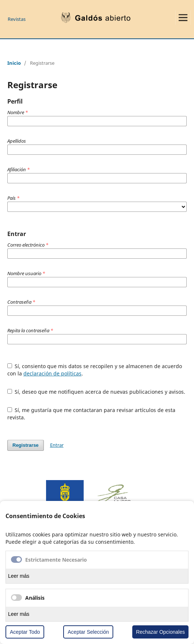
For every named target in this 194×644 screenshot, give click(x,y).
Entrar (57, 445)
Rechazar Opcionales (160, 632)
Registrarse (26, 445)
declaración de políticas (52, 373)
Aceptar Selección (88, 632)
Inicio (14, 63)
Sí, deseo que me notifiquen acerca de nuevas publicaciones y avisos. (96, 392)
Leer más (19, 576)
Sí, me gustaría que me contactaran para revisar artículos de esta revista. (92, 414)
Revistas (17, 19)
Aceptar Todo (25, 632)
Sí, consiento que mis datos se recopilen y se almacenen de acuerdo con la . (95, 370)
